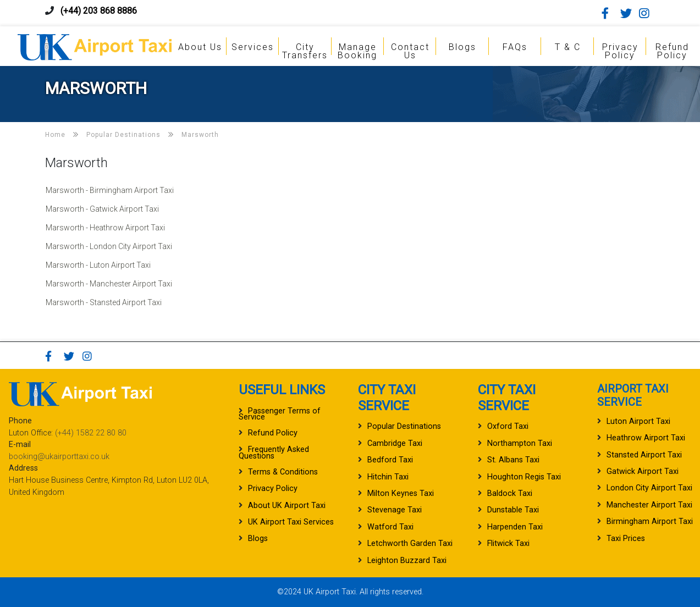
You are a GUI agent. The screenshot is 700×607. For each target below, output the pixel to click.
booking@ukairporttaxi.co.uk (59, 457)
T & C (568, 47)
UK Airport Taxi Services (291, 522)
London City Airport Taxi (649, 488)
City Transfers (305, 51)
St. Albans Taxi (513, 460)
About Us (200, 47)
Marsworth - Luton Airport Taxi (98, 265)
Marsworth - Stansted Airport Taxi (104, 302)
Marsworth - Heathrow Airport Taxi (105, 228)
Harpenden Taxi (515, 527)
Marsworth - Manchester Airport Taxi (109, 284)
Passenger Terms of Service (280, 414)
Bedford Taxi (390, 460)
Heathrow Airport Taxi (646, 438)
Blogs (462, 47)
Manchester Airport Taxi (649, 505)
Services (253, 47)
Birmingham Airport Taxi (650, 522)
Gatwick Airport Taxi (643, 471)
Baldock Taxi (510, 493)
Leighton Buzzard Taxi (407, 561)
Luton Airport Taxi (638, 421)
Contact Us (410, 51)
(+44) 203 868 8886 (99, 11)
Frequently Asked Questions (274, 453)
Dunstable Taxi (513, 510)
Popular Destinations (404, 426)
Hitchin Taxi (388, 477)
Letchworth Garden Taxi (410, 543)
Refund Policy (672, 51)
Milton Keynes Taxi (401, 493)
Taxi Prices (626, 539)
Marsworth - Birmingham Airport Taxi (110, 190)
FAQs (515, 47)
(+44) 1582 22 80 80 (91, 433)
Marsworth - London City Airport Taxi (109, 246)
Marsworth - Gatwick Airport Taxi (102, 209)
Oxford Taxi (508, 426)
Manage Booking (357, 51)
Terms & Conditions (283, 472)
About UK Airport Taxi (287, 506)
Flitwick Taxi (508, 543)
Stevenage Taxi (395, 510)
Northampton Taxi (520, 443)
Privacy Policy (620, 51)
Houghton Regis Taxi (524, 477)
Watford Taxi (390, 527)
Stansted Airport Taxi (644, 455)
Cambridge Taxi (395, 443)
